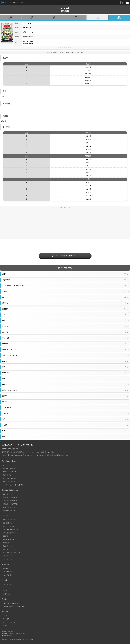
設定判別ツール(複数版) (10, 501)
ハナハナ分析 (7, 575)
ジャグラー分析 (7, 572)
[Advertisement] (65, 224)
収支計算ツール (7, 546)
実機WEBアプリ (8, 475)
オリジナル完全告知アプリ (11, 478)
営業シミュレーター (9, 468)
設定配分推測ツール (9, 507)
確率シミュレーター (9, 482)
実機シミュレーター (9, 465)
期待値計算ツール (8, 539)
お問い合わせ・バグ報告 (10, 603)
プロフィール (7, 584)
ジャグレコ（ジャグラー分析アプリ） (14, 485)
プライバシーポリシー (10, 622)
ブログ (5, 591)
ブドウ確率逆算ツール (10, 510)
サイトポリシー (7, 619)
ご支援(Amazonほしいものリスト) (13, 606)
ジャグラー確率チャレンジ (11, 530)
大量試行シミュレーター (10, 472)
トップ (5, 616)
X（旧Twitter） (7, 594)
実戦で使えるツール (9, 549)
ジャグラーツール (8, 526)
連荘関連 (5, 536)
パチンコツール (7, 556)
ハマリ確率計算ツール (10, 533)
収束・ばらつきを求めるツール (12, 553)
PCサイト (6, 625)
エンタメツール (7, 559)
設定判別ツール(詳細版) (10, 497)
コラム (5, 587)
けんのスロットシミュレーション (16, 3)
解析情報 (5, 568)
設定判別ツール (7, 494)
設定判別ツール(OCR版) (10, 504)
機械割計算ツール (8, 543)
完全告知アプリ (7, 523)
